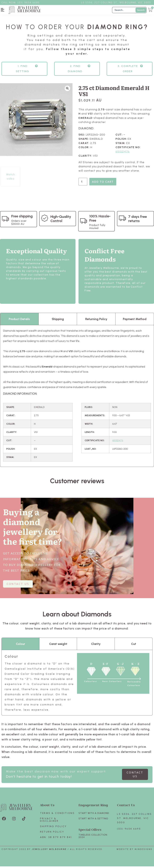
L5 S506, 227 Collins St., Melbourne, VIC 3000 (116, 2)
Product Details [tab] (19, 321)
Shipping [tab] (58, 321)
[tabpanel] (77, 398)
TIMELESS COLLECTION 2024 (93, 838)
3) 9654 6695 (30, 2)
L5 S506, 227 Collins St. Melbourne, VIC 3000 (134, 820)
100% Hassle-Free (100, 220)
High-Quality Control (61, 220)
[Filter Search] (129, 10)
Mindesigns (144, 851)
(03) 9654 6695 (129, 830)
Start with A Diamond (94, 815)
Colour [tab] (20, 645)
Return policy (52, 833)
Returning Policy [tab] (96, 321)
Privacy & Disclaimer (49, 821)
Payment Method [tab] (135, 321)
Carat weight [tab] (58, 645)
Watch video (11, 178)
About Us (47, 807)
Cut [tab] (134, 645)
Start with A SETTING (93, 820)
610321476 (123, 153)
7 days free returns (138, 220)
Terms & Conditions (57, 815)
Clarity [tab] (96, 645)
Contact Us (126, 807)
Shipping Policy (53, 828)
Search (141, 10)
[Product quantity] (83, 183)
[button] (3, 10)
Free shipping (22, 218)
